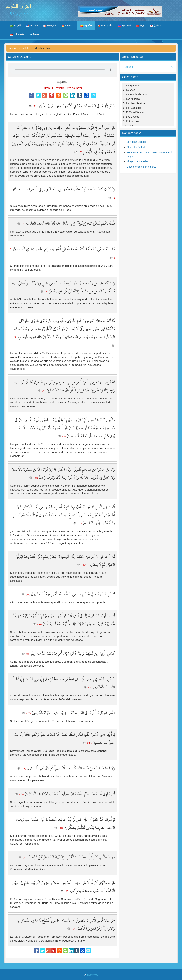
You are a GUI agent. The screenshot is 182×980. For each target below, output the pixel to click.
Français (50, 25)
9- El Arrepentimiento (135, 121)
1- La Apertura (131, 86)
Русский (124, 25)
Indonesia (17, 34)
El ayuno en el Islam (138, 161)
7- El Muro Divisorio (134, 112)
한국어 (156, 25)
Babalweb (93, 975)
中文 (140, 25)
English (32, 25)
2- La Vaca (129, 90)
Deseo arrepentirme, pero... (142, 167)
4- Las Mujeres (131, 99)
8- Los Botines (131, 117)
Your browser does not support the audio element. (62, 70)
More (34, 34)
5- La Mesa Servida (134, 103)
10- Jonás (129, 126)
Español (86, 25)
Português (105, 25)
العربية (15, 25)
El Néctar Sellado (136, 142)
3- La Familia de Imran (136, 94)
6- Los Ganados (132, 108)
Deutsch (68, 25)
